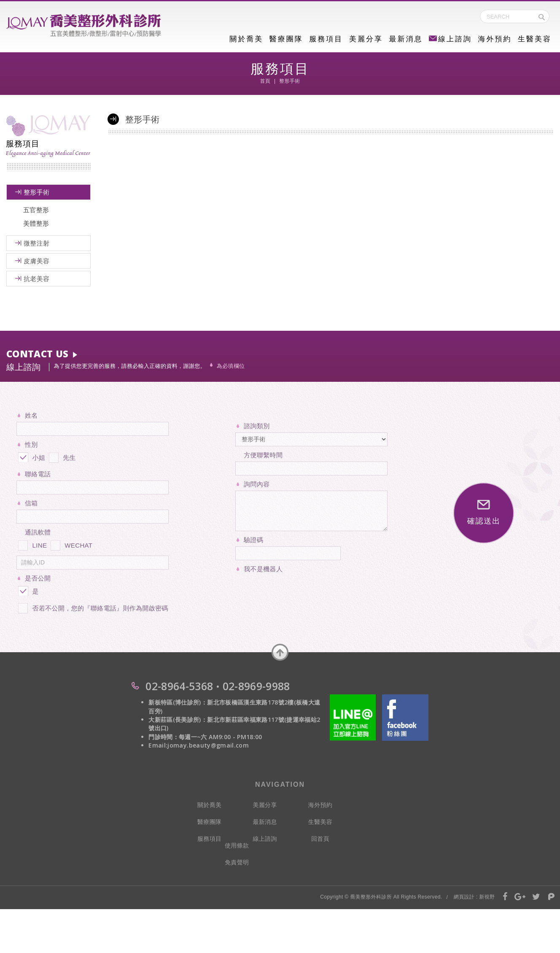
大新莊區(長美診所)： (178, 719)
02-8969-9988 (256, 686)
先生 (62, 456)
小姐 (31, 456)
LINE (32, 544)
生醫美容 (535, 39)
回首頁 (320, 839)
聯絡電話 (38, 474)
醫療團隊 (286, 39)
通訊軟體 (38, 532)
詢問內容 (257, 484)
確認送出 (484, 513)
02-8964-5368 (179, 686)
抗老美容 (36, 279)
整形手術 (36, 192)
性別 (31, 444)
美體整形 (36, 223)
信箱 (31, 503)
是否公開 (38, 578)
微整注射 (36, 243)
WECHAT (71, 544)
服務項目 (326, 39)
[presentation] (299, 592)
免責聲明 (237, 862)
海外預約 (495, 39)
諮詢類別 (257, 426)
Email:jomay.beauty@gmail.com (199, 745)
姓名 (31, 415)
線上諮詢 (450, 39)
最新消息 (406, 39)
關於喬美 (246, 39)
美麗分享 (366, 39)
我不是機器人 (263, 569)
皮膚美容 (36, 261)
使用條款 (237, 845)
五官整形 (36, 210)
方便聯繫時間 (263, 455)
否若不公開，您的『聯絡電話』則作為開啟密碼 (92, 607)
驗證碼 (253, 540)
